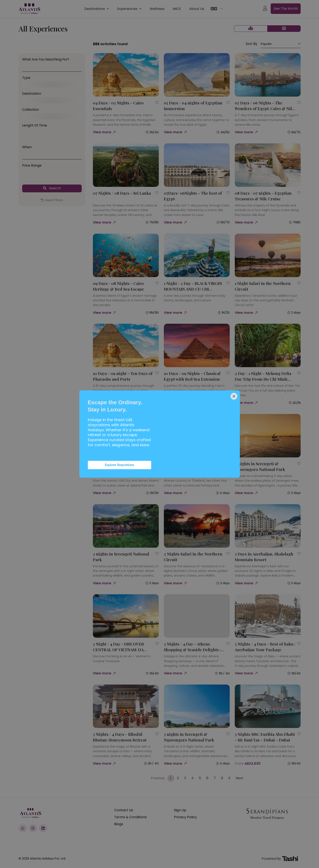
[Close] (234, 396)
